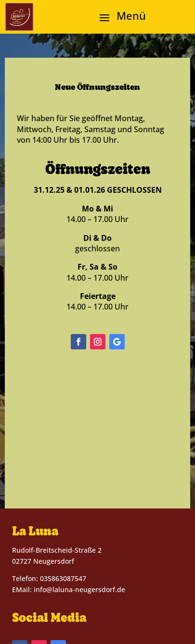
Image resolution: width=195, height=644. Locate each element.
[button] (119, 17)
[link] (19, 17)
